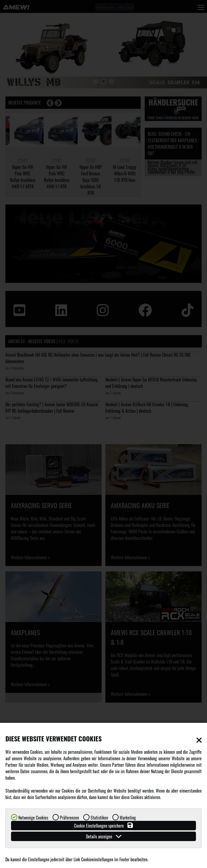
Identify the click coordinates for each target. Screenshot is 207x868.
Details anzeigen (104, 836)
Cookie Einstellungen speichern (103, 826)
